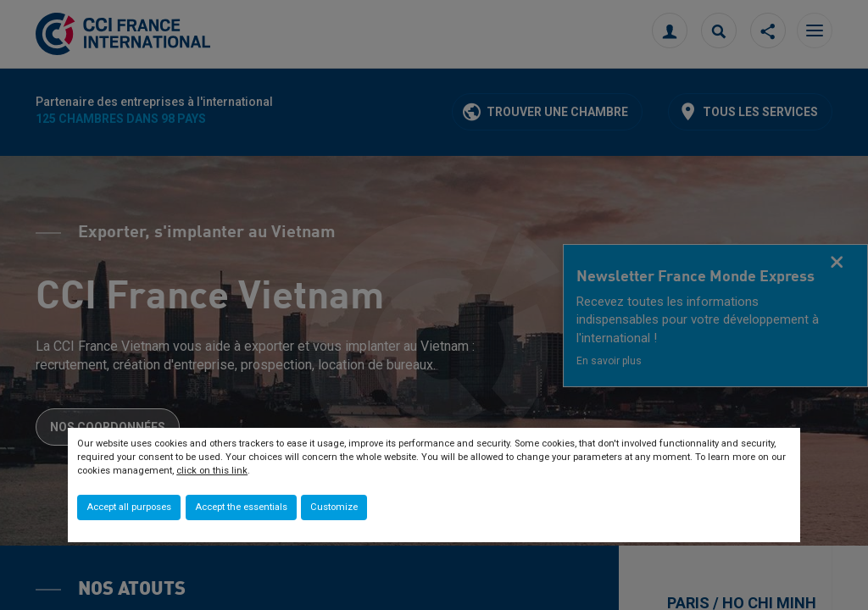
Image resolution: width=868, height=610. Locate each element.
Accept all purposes (129, 507)
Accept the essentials (241, 507)
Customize (334, 507)
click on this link (212, 471)
